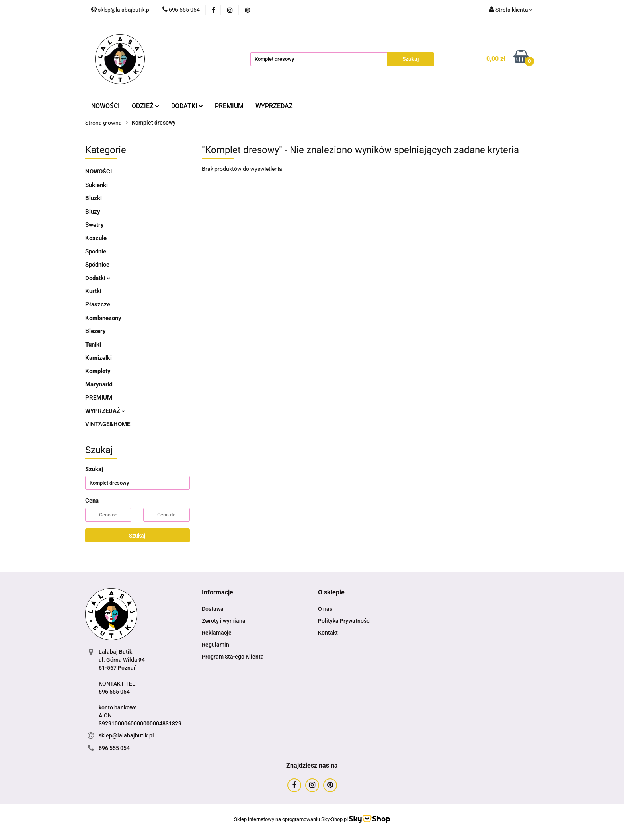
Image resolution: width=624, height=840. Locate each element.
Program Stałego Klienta (233, 657)
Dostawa (213, 609)
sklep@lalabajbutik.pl (126, 735)
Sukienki (97, 185)
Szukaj (137, 536)
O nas (325, 609)
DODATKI (187, 106)
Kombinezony (103, 318)
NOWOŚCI (105, 106)
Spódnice (97, 265)
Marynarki (99, 384)
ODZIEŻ (145, 106)
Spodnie (96, 251)
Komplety (98, 371)
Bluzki (94, 198)
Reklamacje (217, 633)
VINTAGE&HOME (108, 424)
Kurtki (93, 291)
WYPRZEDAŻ (274, 106)
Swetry (95, 225)
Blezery (96, 331)
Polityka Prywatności (344, 621)
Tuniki (93, 345)
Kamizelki (98, 358)
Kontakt (328, 633)
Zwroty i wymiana (224, 621)
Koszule (96, 238)
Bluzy (93, 212)
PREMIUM (229, 106)
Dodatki (98, 278)
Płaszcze (98, 304)
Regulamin (215, 645)
